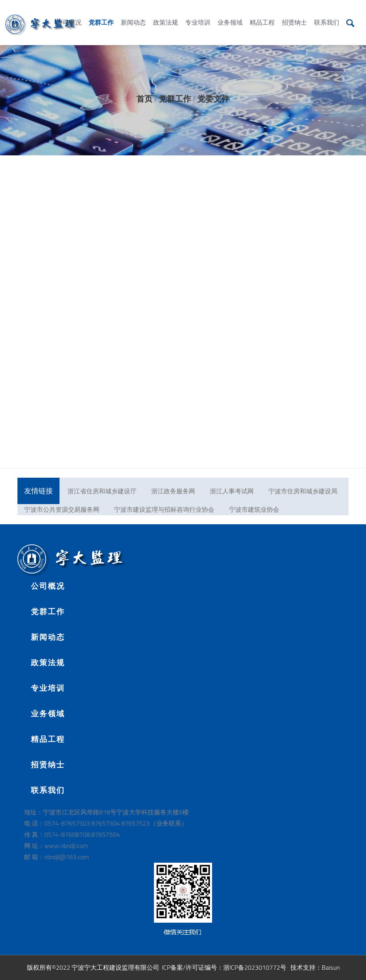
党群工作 (101, 13)
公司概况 (69, 13)
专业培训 (198, 13)
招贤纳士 (294, 13)
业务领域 (230, 13)
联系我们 (327, 13)
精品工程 (262, 13)
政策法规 (166, 13)
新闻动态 (133, 13)
